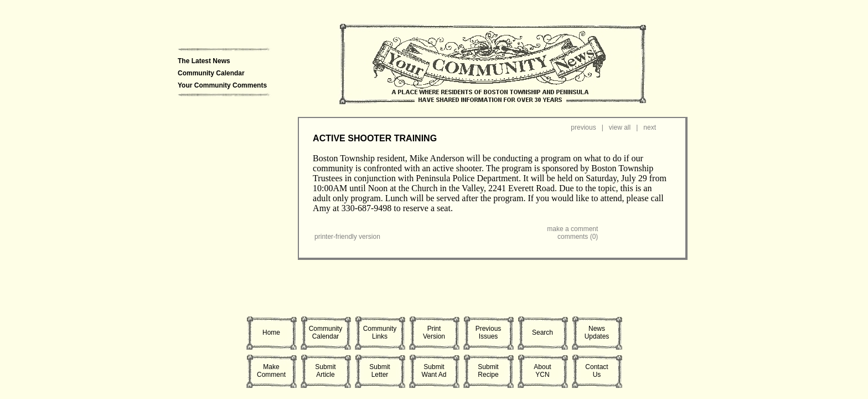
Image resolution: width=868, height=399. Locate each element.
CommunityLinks (380, 332)
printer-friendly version (347, 237)
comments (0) (578, 237)
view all (620, 127)
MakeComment (271, 371)
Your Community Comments (222, 85)
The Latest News (204, 61)
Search (542, 332)
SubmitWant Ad (434, 371)
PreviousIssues (489, 332)
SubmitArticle (325, 371)
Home (271, 332)
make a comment (572, 229)
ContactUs (596, 371)
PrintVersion (434, 332)
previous (583, 127)
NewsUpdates (597, 332)
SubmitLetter (379, 371)
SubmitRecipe (488, 371)
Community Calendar (211, 73)
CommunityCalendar (326, 332)
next (650, 127)
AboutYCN (542, 371)
